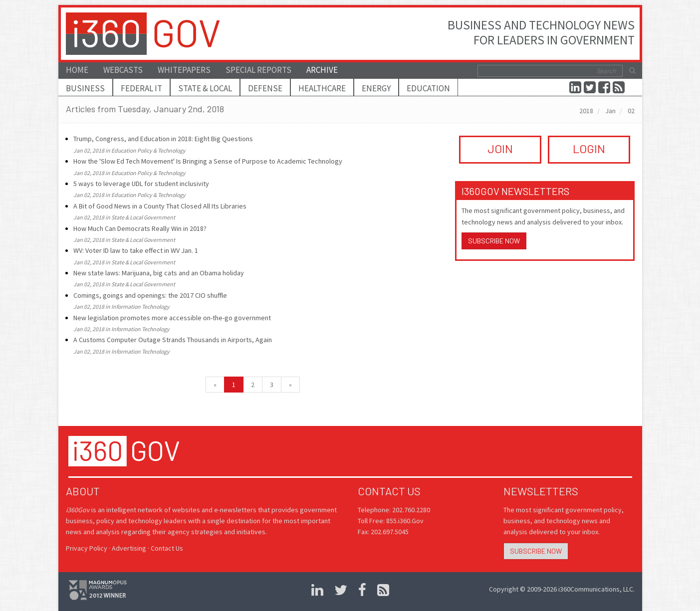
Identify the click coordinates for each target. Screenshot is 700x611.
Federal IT (141, 88)
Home (77, 70)
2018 (586, 111)
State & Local (205, 88)
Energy (376, 88)
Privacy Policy (87, 548)
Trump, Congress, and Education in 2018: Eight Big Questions (163, 139)
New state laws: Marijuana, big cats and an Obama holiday (159, 273)
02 (631, 111)
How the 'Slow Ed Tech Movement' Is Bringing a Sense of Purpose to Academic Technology (208, 161)
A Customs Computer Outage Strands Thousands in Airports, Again (173, 340)
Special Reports (258, 70)
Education (428, 88)
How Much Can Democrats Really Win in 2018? (140, 228)
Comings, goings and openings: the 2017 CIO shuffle (150, 295)
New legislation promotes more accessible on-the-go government (172, 318)
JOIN (500, 148)
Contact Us (167, 548)
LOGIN (589, 148)
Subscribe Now (494, 241)
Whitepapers (184, 70)
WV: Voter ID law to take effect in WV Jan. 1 (136, 250)
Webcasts (123, 70)
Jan (610, 111)
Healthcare (322, 88)
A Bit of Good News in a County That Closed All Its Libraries (160, 206)
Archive (322, 70)
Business (85, 88)
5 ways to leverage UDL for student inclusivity (141, 184)
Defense (265, 88)
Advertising (129, 548)
